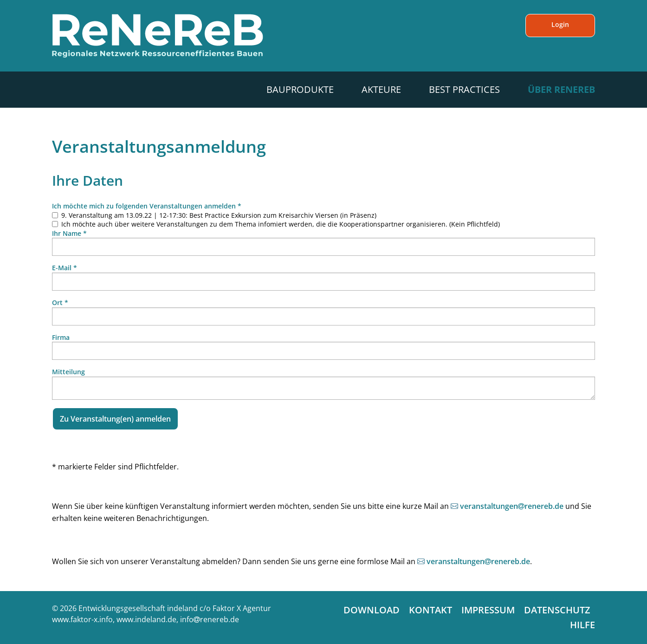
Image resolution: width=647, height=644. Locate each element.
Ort (60, 302)
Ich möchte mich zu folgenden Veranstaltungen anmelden (147, 206)
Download (372, 610)
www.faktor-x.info (82, 619)
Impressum (488, 610)
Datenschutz (557, 610)
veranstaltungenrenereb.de (512, 506)
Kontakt (430, 610)
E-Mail (65, 268)
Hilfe (582, 625)
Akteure (381, 89)
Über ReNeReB (561, 89)
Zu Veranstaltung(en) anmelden (115, 419)
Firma (61, 337)
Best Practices (464, 89)
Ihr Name (69, 233)
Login (560, 24)
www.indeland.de (146, 619)
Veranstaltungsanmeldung (159, 146)
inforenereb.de (210, 619)
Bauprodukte (300, 89)
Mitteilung (68, 372)
